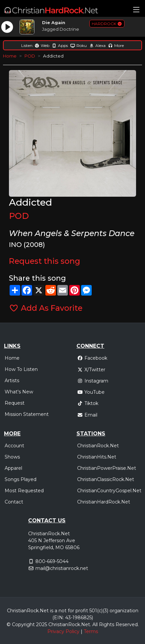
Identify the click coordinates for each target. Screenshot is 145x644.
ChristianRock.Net (98, 446)
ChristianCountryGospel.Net (109, 491)
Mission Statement (27, 414)
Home (10, 56)
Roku (78, 45)
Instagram (93, 381)
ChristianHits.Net (97, 457)
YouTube (91, 392)
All (95, 624)
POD (30, 56)
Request (15, 403)
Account (14, 446)
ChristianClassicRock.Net (106, 479)
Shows (12, 457)
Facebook (92, 358)
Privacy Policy (63, 631)
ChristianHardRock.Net (104, 502)
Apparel (13, 468)
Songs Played (21, 479)
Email (87, 415)
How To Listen (21, 369)
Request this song (45, 261)
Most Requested (24, 491)
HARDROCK (107, 24)
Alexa (97, 45)
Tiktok (88, 403)
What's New (19, 392)
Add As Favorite (46, 308)
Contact (14, 502)
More (116, 45)
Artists (12, 381)
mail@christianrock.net (62, 568)
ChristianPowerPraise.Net (107, 468)
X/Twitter (91, 370)
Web (42, 45)
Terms (91, 631)
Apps (60, 45)
